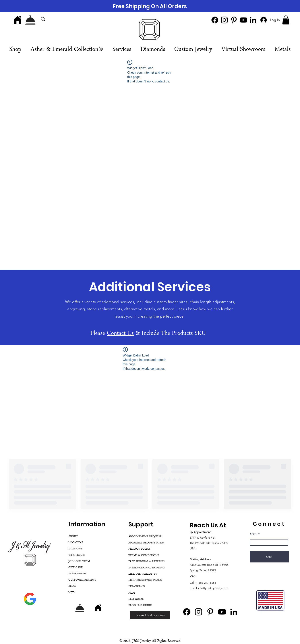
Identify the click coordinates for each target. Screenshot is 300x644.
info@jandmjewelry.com (213, 588)
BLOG (72, 586)
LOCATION (76, 543)
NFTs (72, 593)
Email (254, 534)
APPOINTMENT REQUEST (145, 537)
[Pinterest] (234, 20)
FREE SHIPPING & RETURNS (146, 562)
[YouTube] (243, 20)
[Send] (269, 557)
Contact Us (120, 334)
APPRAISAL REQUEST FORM (146, 543)
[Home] (17, 20)
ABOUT (73, 536)
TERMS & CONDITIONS (144, 555)
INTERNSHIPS (77, 574)
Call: (193, 583)
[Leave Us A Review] (150, 615)
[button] (286, 20)
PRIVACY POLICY (140, 549)
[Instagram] (224, 20)
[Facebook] (215, 20)
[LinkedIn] (253, 20)
